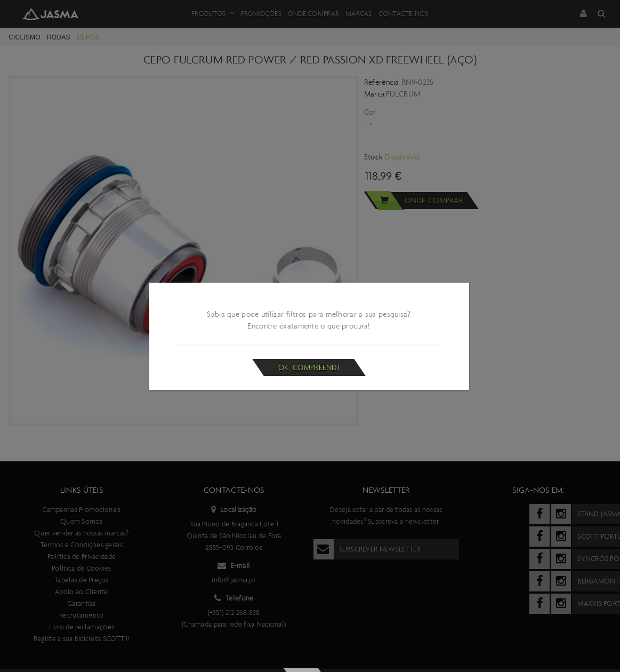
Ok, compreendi (309, 367)
